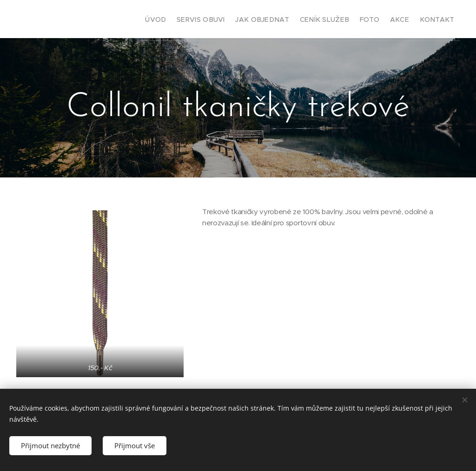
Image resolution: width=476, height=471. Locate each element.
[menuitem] (138, 19)
